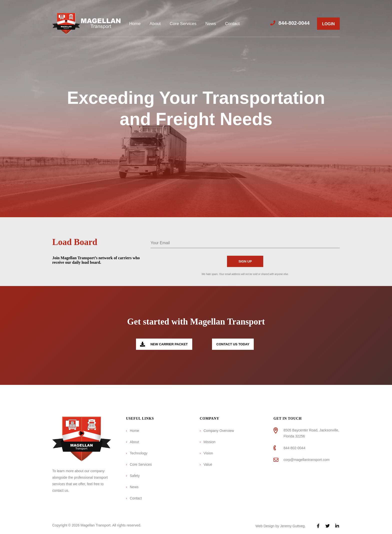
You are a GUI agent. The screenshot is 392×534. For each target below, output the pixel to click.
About (155, 24)
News (211, 24)
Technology (139, 453)
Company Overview (219, 431)
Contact (232, 24)
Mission (209, 442)
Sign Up (245, 261)
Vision (208, 453)
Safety (135, 476)
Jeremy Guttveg (292, 526)
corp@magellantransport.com (306, 460)
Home (135, 24)
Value (208, 464)
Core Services (183, 24)
